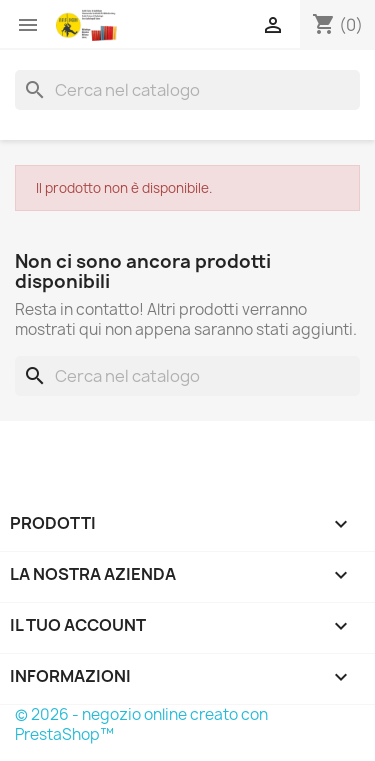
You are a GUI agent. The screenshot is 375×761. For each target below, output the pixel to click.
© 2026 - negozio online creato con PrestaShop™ (141, 724)
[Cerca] (187, 90)
